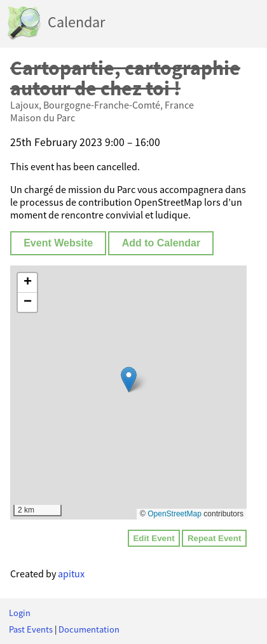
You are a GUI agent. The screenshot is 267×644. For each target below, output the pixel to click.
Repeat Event (214, 538)
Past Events (31, 629)
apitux (71, 574)
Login (20, 613)
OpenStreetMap (175, 514)
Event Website (58, 243)
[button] (129, 379)
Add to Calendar (161, 243)
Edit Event (154, 538)
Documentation (89, 629)
